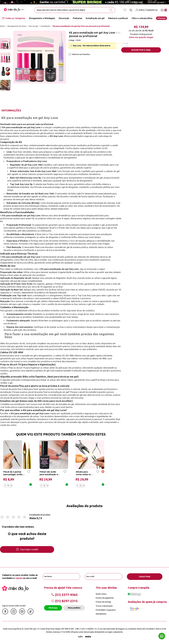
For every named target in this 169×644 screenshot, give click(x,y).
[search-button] (111, 10)
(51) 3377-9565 (64, 595)
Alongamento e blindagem (42, 18)
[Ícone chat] (131, 10)
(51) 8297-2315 (64, 601)
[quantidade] (8, 485)
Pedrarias (78, 18)
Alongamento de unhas (17, 26)
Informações (11, 110)
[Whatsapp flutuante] (162, 636)
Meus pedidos (74, 608)
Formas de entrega (103, 602)
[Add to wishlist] (70, 55)
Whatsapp (53, 608)
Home (2, 26)
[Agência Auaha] (80, 636)
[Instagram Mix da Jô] (14, 613)
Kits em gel (34, 26)
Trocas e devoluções (104, 606)
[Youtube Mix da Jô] (22, 613)
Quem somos (101, 594)
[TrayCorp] (88, 636)
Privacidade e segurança (106, 610)
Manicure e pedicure (118, 18)
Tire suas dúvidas (106, 588)
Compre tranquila (139, 588)
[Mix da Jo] (15, 590)
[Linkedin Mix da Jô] (30, 613)
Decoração (64, 18)
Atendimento (101, 614)
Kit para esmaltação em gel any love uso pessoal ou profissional (81, 26)
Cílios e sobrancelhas (142, 18)
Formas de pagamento (105, 598)
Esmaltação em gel (95, 18)
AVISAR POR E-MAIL (141, 50)
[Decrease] (5, 485)
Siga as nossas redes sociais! (14, 606)
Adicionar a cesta (23, 485)
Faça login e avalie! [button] (27, 550)
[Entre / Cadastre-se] (146, 10)
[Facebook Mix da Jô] (5, 613)
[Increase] (12, 485)
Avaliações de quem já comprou (147, 602)
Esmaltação (45, 26)
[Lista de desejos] (125, 10)
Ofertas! (162, 18)
